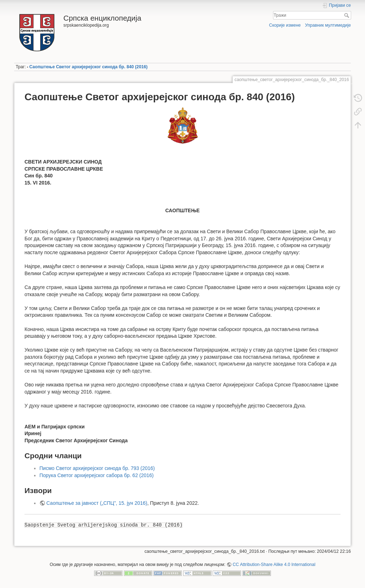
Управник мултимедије (328, 25)
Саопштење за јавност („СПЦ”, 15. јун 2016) (97, 503)
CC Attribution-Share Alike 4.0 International (274, 565)
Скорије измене (285, 25)
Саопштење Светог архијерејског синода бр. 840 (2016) (89, 67)
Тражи (347, 15)
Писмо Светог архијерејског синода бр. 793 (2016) (97, 468)
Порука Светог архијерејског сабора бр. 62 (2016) (97, 475)
